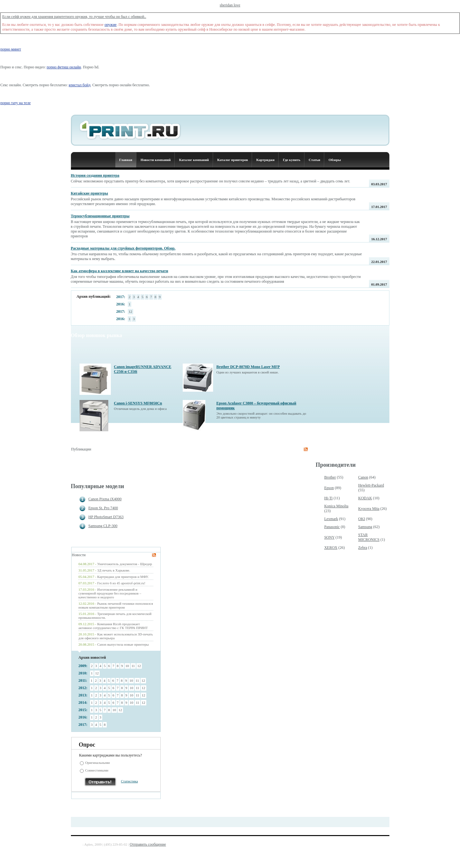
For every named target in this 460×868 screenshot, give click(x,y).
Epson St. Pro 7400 (103, 508)
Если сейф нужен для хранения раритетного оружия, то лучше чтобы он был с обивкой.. (74, 17)
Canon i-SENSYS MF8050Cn (138, 403)
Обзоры (335, 160)
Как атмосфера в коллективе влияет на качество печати (120, 271)
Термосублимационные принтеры (100, 216)
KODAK (365, 498)
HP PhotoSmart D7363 (106, 517)
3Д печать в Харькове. (114, 570)
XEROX (331, 548)
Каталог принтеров (233, 160)
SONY (329, 537)
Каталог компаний (194, 160)
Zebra (363, 548)
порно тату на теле (15, 103)
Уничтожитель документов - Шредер (125, 564)
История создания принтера (95, 175)
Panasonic (332, 527)
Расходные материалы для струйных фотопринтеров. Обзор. (123, 248)
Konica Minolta (336, 506)
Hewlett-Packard (371, 485)
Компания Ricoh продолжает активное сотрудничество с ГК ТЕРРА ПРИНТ (113, 626)
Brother (330, 477)
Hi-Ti (328, 498)
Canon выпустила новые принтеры (123, 644)
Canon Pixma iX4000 (105, 499)
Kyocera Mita (369, 509)
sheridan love (230, 5)
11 (133, 666)
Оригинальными (98, 763)
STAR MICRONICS (369, 537)
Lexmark (331, 519)
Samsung (365, 527)
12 (130, 311)
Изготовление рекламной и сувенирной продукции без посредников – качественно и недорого (110, 593)
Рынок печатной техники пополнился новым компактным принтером (116, 605)
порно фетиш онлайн (64, 67)
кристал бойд (80, 85)
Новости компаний (156, 160)
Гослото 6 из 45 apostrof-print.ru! (121, 583)
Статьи (314, 160)
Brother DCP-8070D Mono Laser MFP (248, 367)
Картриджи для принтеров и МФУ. (123, 577)
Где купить (291, 160)
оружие (111, 25)
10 (127, 666)
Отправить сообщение (148, 844)
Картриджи (265, 160)
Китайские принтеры (90, 193)
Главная (126, 160)
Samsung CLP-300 (103, 526)
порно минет (11, 49)
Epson (329, 488)
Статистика (130, 781)
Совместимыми (97, 770)
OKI (361, 519)
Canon (363, 477)
